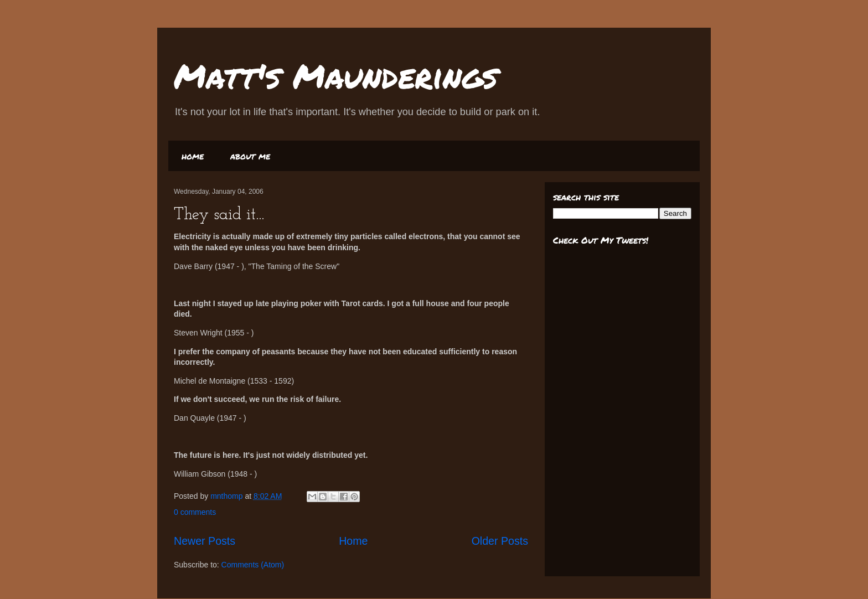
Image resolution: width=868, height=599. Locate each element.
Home (353, 541)
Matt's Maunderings (336, 75)
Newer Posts (205, 541)
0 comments (195, 512)
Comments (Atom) (253, 565)
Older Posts (500, 541)
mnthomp (228, 496)
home (193, 156)
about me (250, 156)
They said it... (219, 215)
